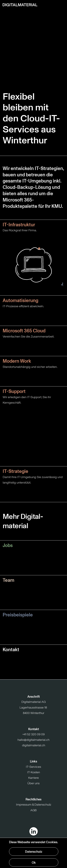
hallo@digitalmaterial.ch (33, 740)
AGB (33, 810)
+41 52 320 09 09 (33, 734)
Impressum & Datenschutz (34, 805)
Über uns (33, 783)
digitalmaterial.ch (34, 745)
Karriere (33, 778)
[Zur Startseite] (20, 5)
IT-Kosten (34, 772)
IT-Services (33, 767)
